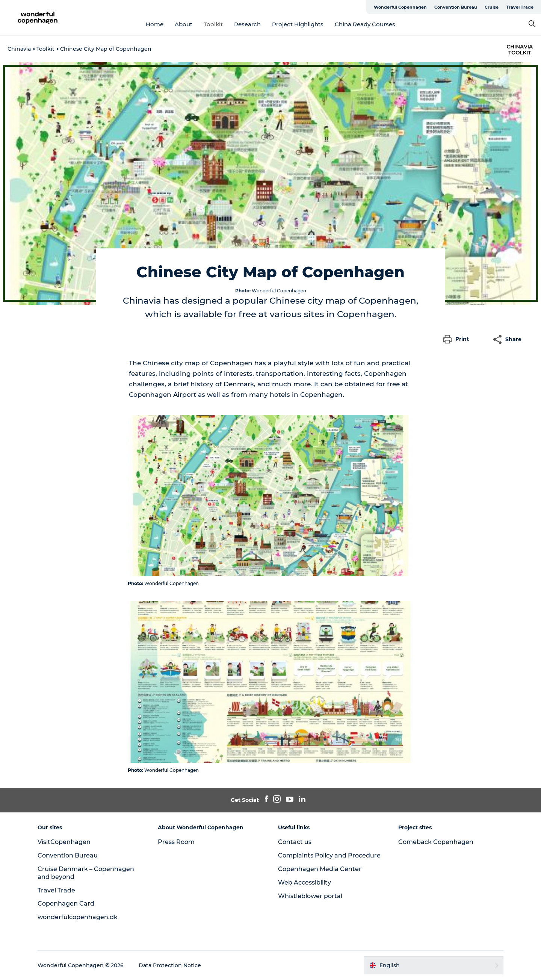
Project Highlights (298, 24)
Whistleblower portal (310, 896)
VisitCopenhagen (64, 842)
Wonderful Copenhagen (400, 7)
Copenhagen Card (66, 904)
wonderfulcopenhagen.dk (78, 917)
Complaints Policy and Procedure (329, 855)
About (184, 24)
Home (155, 24)
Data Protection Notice (170, 965)
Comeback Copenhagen (436, 842)
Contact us (295, 842)
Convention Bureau (456, 7)
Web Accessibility (305, 882)
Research (247, 24)
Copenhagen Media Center (320, 869)
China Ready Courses (365, 24)
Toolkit (213, 24)
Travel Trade (520, 7)
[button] (458, 339)
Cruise (492, 7)
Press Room (176, 842)
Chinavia (19, 49)
